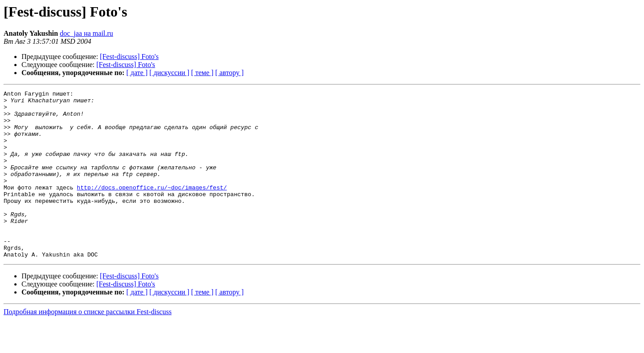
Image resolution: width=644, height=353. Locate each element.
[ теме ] (202, 73)
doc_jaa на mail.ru (87, 33)
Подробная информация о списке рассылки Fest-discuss (88, 345)
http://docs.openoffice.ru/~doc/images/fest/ (152, 207)
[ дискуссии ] (169, 73)
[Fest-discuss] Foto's (129, 57)
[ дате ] (137, 73)
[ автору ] (229, 73)
